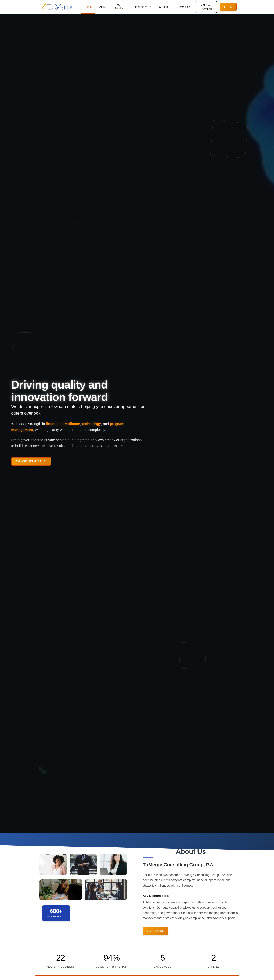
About (103, 7)
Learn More (155, 939)
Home (88, 7)
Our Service (121, 7)
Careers (164, 7)
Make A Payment (206, 7)
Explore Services (31, 462)
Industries (143, 7)
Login (228, 7)
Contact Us (184, 7)
